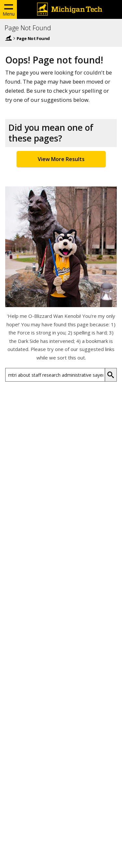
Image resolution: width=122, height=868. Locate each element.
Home (8, 38)
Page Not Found (28, 28)
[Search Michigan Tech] (55, 375)
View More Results (61, 159)
